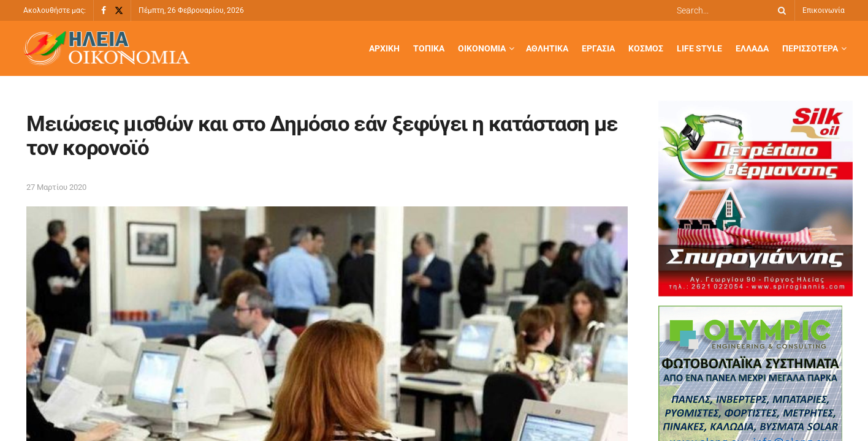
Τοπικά (429, 48)
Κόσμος (646, 48)
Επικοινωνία (824, 10)
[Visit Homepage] (107, 49)
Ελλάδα (752, 48)
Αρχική (384, 48)
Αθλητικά (547, 48)
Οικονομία (482, 48)
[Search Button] (780, 10)
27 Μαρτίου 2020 (56, 187)
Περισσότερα (810, 48)
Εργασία (598, 48)
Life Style (699, 48)
